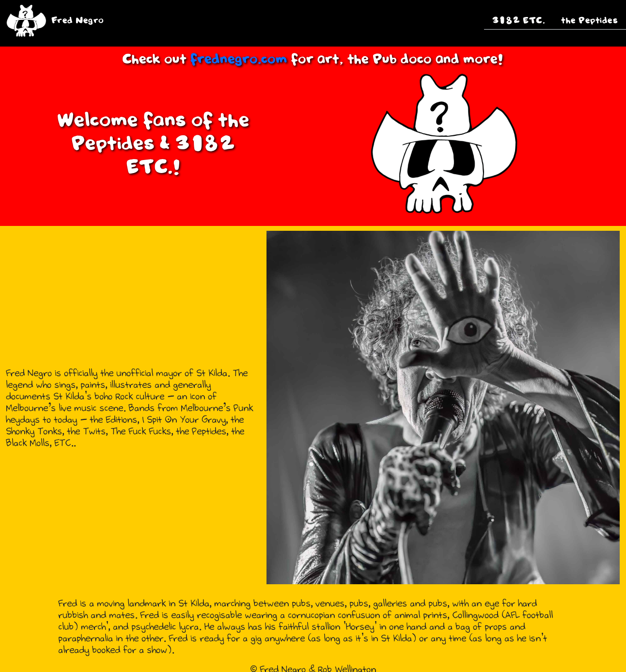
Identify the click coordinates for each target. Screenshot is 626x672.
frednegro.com (241, 59)
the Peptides (589, 21)
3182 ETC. (519, 21)
